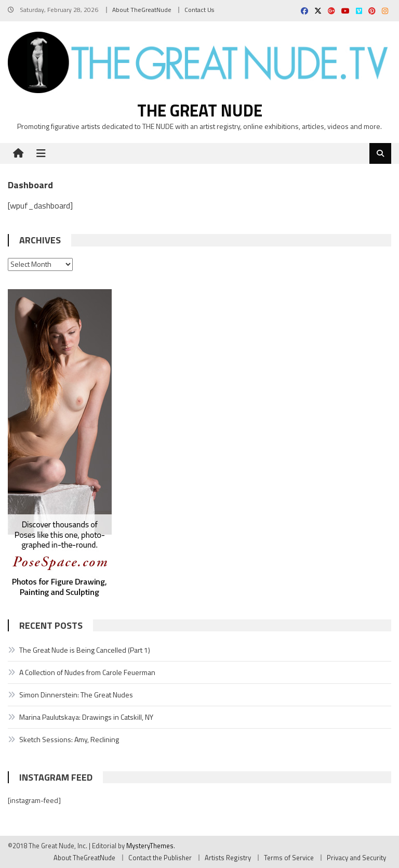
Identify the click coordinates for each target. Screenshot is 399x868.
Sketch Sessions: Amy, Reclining (69, 739)
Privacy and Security (356, 858)
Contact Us (199, 10)
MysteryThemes (150, 846)
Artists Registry (228, 858)
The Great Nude (200, 110)
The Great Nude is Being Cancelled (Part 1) (85, 650)
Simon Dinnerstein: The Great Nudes (76, 695)
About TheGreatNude (142, 10)
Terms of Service (289, 858)
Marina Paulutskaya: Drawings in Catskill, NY (86, 717)
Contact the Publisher (160, 858)
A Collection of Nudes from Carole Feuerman (87, 672)
